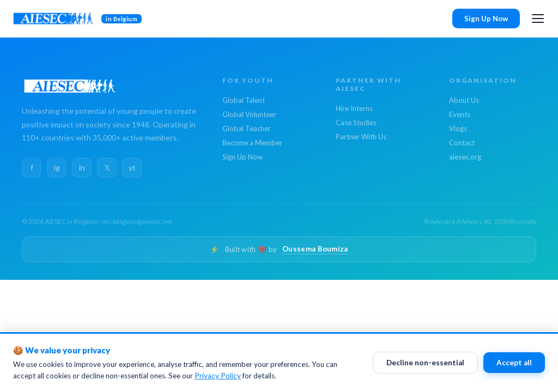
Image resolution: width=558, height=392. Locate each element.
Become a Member (252, 143)
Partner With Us (361, 137)
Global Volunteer (249, 114)
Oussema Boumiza (315, 249)
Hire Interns (354, 108)
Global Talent (244, 100)
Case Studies (356, 122)
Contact (462, 143)
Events (460, 114)
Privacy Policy (218, 376)
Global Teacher (247, 128)
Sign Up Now (486, 19)
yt (132, 167)
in (82, 167)
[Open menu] (538, 19)
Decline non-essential (425, 363)
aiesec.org (465, 157)
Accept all (514, 363)
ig (57, 167)
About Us (464, 100)
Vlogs (458, 128)
